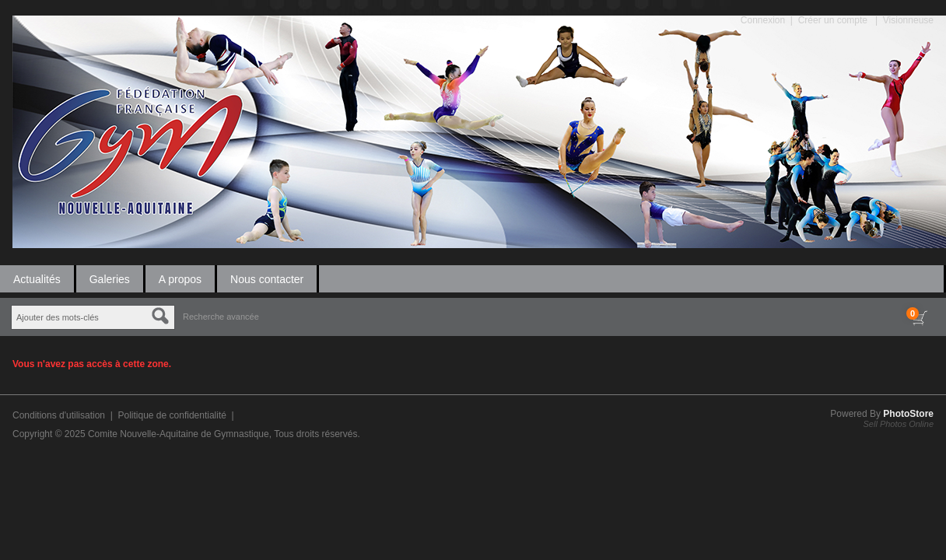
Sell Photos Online (899, 424)
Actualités (37, 279)
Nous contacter (267, 279)
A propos (180, 279)
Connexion (763, 20)
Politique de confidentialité (172, 415)
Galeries (110, 279)
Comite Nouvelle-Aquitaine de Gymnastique (179, 434)
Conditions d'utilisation (59, 415)
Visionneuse (908, 20)
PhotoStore (908, 414)
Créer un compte (833, 20)
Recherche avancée (221, 317)
